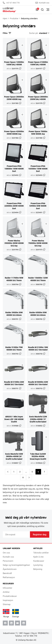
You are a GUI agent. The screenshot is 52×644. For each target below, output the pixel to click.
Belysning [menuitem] (38, 569)
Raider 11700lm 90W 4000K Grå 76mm (14, 279)
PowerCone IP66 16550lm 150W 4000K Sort (38, 169)
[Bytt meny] (48, 10)
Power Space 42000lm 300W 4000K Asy (14, 133)
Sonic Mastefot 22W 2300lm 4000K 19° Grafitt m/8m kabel (38, 419)
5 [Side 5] (32, 472)
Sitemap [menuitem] (7, 604)
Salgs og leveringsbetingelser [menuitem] (16, 565)
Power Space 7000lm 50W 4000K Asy (38, 133)
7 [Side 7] (44, 472)
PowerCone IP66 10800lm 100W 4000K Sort (14, 169)
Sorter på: (34, 33)
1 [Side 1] (14, 472)
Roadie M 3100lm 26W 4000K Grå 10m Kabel (14, 383)
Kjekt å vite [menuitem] (38, 557)
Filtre (7, 33)
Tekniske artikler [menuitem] (41, 553)
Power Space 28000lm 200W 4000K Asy (14, 98)
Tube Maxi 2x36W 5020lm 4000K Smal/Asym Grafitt (38, 456)
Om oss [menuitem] (6, 553)
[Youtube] (17, 623)
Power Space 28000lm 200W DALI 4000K (38, 98)
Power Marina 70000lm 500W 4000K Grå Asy (38, 243)
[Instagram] (24, 623)
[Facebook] (5, 623)
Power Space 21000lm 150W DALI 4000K (38, 63)
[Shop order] (44, 33)
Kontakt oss (42, 3)
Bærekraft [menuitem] (7, 573)
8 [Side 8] (23, 477)
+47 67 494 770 (11, 3)
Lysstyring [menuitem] (38, 565)
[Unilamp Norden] (18, 10)
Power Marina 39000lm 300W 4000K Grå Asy (14, 243)
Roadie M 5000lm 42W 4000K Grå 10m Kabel (38, 383)
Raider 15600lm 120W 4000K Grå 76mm (38, 279)
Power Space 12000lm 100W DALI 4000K (14, 63)
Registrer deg (40, 534)
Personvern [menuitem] (8, 561)
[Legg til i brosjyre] (22, 45)
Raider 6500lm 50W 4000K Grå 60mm (38, 314)
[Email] (16, 534)
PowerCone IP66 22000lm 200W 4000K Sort (14, 206)
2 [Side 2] (20, 472)
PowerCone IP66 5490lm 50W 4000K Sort (38, 206)
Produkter (14, 18)
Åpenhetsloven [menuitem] (10, 569)
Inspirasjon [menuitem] (8, 600)
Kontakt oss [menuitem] (8, 557)
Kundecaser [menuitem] (39, 561)
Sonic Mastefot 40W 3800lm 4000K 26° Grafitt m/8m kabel (14, 456)
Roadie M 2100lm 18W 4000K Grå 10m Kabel (38, 349)
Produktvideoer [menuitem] (10, 596)
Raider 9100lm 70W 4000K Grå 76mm (14, 349)
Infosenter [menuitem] (7, 588)
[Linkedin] (11, 623)
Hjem (5, 18)
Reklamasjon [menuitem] (9, 577)
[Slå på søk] (42, 10)
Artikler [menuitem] (6, 592)
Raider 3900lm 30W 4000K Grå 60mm (14, 314)
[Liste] (37, 10)
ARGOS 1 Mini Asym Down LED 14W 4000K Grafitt (14, 419)
